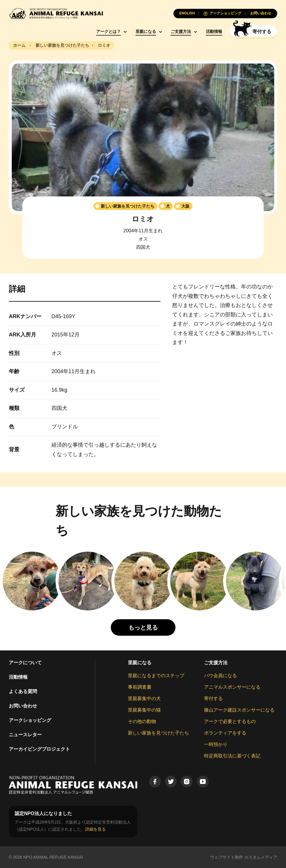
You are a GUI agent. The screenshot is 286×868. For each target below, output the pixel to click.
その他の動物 (142, 721)
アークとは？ (108, 31)
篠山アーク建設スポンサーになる (239, 710)
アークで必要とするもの (230, 721)
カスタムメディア (261, 857)
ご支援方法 (181, 31)
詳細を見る (96, 829)
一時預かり (216, 744)
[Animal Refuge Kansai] (56, 13)
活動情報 (214, 31)
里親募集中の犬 (144, 698)
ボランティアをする (225, 733)
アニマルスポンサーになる (232, 687)
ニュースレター (25, 735)
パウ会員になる (220, 676)
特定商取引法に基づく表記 (232, 756)
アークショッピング (30, 720)
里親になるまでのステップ (156, 676)
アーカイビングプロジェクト (39, 749)
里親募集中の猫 (144, 710)
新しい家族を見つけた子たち (158, 733)
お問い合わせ (23, 706)
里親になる (146, 31)
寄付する (213, 698)
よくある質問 (23, 691)
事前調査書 (140, 687)
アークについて (25, 663)
